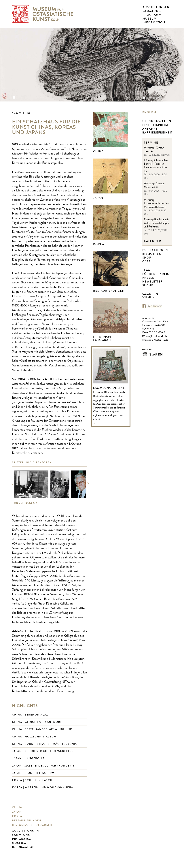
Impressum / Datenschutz (155, 340)
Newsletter (153, 282)
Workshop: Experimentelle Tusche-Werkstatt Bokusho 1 (156, 204)
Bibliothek (152, 254)
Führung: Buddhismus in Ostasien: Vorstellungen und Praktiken (157, 223)
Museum (150, 19)
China (98, 151)
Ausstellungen (156, 7)
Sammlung (152, 11)
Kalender (153, 241)
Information (154, 22)
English (150, 113)
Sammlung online (152, 295)
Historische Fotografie (104, 339)
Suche (148, 286)
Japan (98, 198)
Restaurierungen (109, 291)
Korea (99, 244)
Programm (152, 15)
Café (147, 262)
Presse (149, 278)
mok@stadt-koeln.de (156, 337)
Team (147, 270)
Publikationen (156, 250)
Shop (147, 258)
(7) (26, 503)
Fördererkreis (156, 274)
